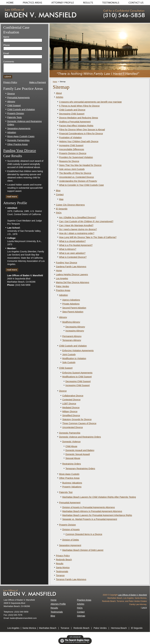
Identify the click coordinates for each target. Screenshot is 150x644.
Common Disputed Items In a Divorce (84, 534)
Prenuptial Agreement (70, 503)
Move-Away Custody (69, 474)
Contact (137, 3)
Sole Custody (69, 362)
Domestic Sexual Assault (78, 454)
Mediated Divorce (71, 408)
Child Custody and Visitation (73, 346)
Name (6, 37)
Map (61, 199)
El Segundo (62, 209)
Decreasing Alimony (75, 327)
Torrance (60, 575)
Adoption (63, 295)
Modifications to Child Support (77, 377)
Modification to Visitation (74, 358)
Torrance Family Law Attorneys (71, 579)
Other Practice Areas (69, 478)
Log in (144, 608)
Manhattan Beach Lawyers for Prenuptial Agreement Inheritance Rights (97, 515)
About (62, 3)
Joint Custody (69, 354)
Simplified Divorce (71, 415)
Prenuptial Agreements (18, 98)
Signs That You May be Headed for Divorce (80, 165)
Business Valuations (72, 483)
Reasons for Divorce (69, 161)
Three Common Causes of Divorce (79, 423)
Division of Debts (71, 540)
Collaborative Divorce (73, 396)
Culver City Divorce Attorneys (70, 205)
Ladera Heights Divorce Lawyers (72, 274)
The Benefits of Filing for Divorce (75, 173)
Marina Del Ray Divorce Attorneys (73, 282)
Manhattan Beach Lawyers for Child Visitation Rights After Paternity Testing (99, 497)
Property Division (67, 525)
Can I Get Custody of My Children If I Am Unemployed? (86, 221)
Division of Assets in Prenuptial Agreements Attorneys (89, 507)
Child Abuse (71, 446)
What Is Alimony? (68, 249)
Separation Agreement (70, 545)
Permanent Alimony (72, 336)
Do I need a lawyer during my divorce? (78, 229)
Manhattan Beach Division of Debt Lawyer (83, 550)
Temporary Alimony (72, 340)
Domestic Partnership (70, 433)
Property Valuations (72, 487)
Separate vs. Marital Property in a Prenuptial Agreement (90, 519)
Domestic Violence (71, 442)
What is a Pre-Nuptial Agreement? (76, 245)
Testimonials (111, 3)
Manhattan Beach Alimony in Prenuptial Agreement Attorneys (92, 511)
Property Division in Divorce (73, 153)
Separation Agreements (19, 128)
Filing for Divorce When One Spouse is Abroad (82, 130)
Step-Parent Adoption (73, 312)
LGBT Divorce (69, 404)
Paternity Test (66, 492)
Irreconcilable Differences (72, 149)
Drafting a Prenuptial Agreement (75, 122)
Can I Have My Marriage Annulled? (76, 225)
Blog (58, 191)
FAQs (59, 213)
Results (88, 3)
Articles (60, 97)
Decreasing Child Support (72, 114)
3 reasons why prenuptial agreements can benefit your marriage (90, 102)
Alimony (63, 317)
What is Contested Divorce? (73, 257)
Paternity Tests (15, 117)
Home (9, 3)
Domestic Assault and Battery (80, 450)
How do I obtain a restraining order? (77, 233)
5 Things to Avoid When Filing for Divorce (79, 106)
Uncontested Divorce (73, 427)
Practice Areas (32, 3)
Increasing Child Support (71, 145)
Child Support (66, 368)
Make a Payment (38, 82)
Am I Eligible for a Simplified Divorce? (78, 217)
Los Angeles (62, 278)
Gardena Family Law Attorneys (71, 267)
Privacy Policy (63, 556)
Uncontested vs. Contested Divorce (76, 177)
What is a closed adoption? (72, 241)
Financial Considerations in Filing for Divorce (81, 134)
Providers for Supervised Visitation (76, 157)
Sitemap (81, 616)
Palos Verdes (63, 286)
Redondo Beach (64, 560)
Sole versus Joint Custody (72, 169)
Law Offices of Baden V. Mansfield (132, 595)
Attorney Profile (58, 604)
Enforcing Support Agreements (77, 373)
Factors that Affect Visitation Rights (76, 126)
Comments (9, 62)
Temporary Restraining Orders (80, 469)
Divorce (63, 391)
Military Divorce (70, 411)
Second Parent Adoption (74, 308)
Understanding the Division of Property (78, 181)
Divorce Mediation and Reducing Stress (79, 118)
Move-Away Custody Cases (21, 136)
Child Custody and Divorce (72, 110)
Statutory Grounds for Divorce (77, 419)
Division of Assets (71, 529)
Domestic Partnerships (18, 140)
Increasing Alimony (75, 331)
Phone (6, 45)
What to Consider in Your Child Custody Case (81, 185)
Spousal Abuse (73, 458)
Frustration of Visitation (70, 137)
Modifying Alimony (71, 322)
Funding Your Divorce (67, 263)
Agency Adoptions (71, 300)
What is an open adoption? (72, 253)
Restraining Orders (72, 464)
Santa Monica (63, 567)
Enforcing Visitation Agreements (78, 351)
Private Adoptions (71, 304)
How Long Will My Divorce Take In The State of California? (88, 237)
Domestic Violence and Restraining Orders (80, 437)
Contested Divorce (71, 400)
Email (6, 53)
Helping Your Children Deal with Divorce (79, 141)
